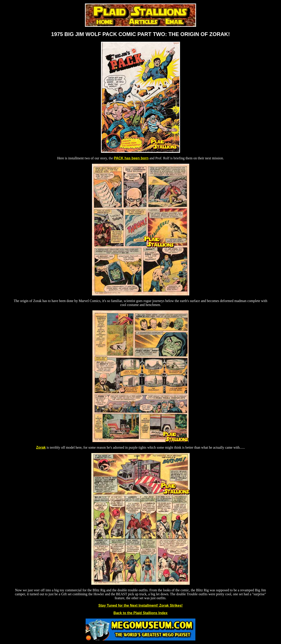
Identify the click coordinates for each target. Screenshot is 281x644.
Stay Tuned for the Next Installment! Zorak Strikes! (140, 605)
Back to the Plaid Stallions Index (140, 613)
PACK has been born (131, 158)
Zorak (41, 447)
